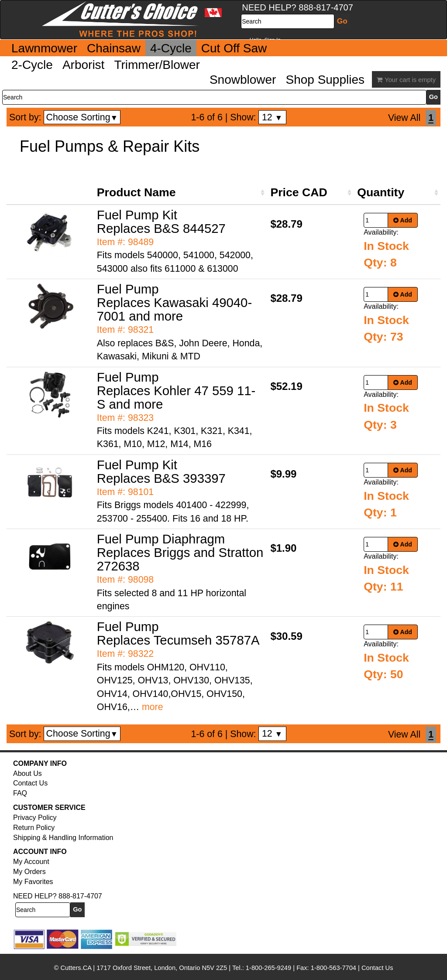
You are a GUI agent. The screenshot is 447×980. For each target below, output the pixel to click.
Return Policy (34, 828)
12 (272, 117)
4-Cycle (171, 48)
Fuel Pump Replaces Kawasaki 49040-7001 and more (174, 302)
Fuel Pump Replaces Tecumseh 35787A (178, 633)
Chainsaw (114, 48)
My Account (31, 862)
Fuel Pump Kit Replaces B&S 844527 (161, 222)
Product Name (136, 192)
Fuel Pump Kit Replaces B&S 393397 (161, 471)
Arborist (83, 65)
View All (404, 118)
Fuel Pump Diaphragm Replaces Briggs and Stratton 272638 (180, 552)
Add (403, 220)
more (153, 707)
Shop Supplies (325, 80)
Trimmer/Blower (157, 65)
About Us (28, 773)
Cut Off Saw (234, 48)
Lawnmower (44, 48)
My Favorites (33, 882)
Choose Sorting (82, 117)
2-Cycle (32, 65)
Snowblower (243, 80)
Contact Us (30, 783)
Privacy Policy (35, 818)
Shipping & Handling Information (63, 838)
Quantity (381, 192)
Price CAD (299, 192)
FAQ (20, 793)
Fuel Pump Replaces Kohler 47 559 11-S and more (176, 391)
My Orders (29, 872)
